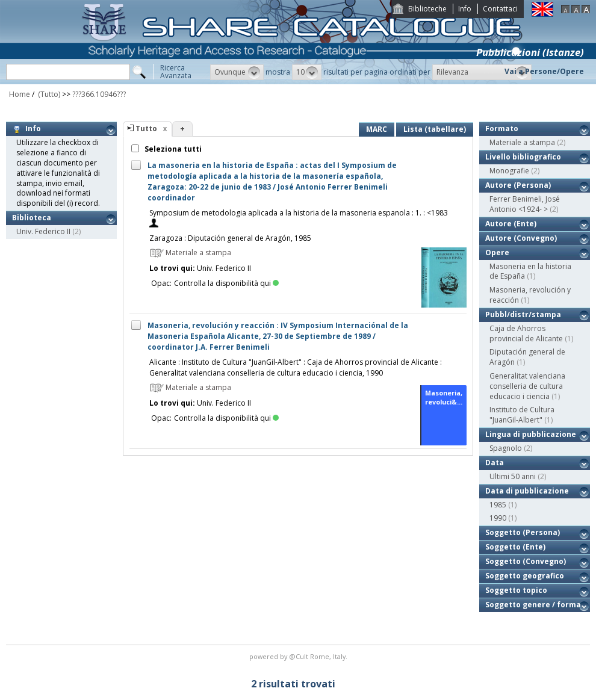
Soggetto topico (516, 590)
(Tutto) (48, 94)
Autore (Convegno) (521, 238)
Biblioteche (427, 9)
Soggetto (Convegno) (526, 561)
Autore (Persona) (518, 185)
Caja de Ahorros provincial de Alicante (526, 333)
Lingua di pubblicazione (531, 434)
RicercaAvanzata (176, 72)
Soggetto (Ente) (515, 547)
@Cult (300, 656)
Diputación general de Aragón (527, 357)
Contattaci (500, 9)
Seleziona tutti (172, 149)
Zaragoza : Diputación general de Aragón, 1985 (230, 238)
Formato (502, 129)
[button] (237, 72)
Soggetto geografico (525, 576)
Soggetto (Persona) (523, 532)
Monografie (509, 171)
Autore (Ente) (511, 224)
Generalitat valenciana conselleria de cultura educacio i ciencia (527, 386)
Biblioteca (32, 218)
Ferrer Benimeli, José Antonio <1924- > (525, 204)
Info (465, 9)
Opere (497, 252)
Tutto (146, 129)
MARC (377, 129)
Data (495, 463)
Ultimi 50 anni (513, 476)
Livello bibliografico (523, 157)
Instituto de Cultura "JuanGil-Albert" (522, 415)
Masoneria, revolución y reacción (530, 295)
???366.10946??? (99, 94)
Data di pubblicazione (527, 491)
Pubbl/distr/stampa (523, 314)
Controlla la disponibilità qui (226, 283)
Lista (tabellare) (435, 129)
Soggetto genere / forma (533, 605)
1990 (498, 518)
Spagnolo (506, 448)
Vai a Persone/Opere (544, 71)
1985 (498, 505)
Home (20, 94)
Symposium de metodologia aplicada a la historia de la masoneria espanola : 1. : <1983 (299, 213)
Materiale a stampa (522, 142)
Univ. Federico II (43, 231)
